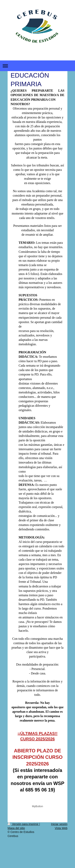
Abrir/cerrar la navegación (37, 66)
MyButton (37, 806)
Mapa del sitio (16, 828)
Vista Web (61, 828)
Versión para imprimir (23, 824)
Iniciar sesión (59, 824)
